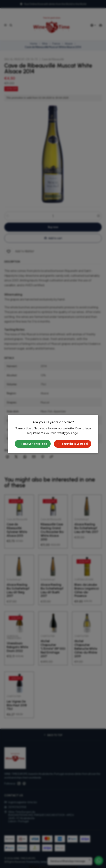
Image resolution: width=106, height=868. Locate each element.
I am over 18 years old (33, 444)
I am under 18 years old (73, 444)
